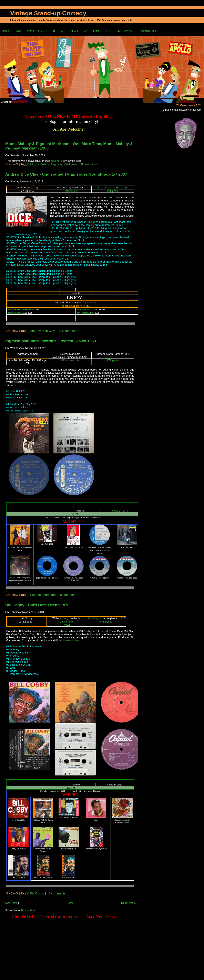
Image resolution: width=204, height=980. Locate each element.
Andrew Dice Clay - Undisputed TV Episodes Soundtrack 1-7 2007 (66, 174)
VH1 (111, 197)
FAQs (18, 31)
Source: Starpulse (72, 641)
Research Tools (147, 31)
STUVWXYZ (125, 31)
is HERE (91, 302)
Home (6, 31)
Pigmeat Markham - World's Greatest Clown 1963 (51, 341)
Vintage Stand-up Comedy (48, 13)
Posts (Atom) (29, 910)
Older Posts (129, 903)
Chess (115, 511)
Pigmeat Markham (64, 164)
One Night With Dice (86, 310)
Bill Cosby (37, 893)
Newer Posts (10, 903)
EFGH (74, 31)
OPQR (109, 31)
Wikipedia (113, 191)
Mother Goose (15, 313)
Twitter (66, 625)
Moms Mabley (40, 164)
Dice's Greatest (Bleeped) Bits (22, 310)
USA (125, 188)
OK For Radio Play (86, 313)
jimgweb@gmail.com (189, 110)
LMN (96, 31)
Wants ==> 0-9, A (37, 31)
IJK (86, 31)
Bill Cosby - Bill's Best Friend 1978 (37, 605)
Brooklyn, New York (109, 188)
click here (57, 161)
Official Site (70, 191)
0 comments (90, 164)
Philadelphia (94, 618)
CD (63, 31)
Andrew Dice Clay (42, 331)
